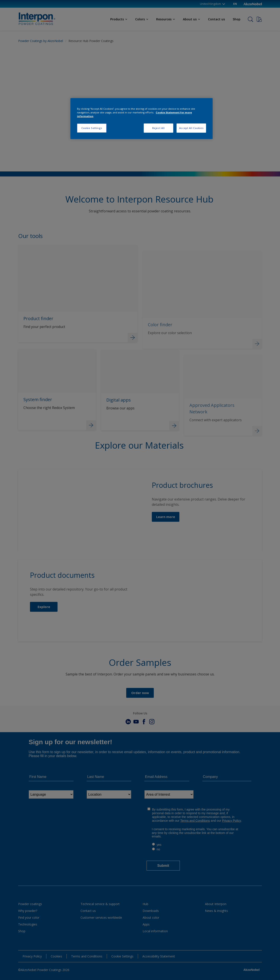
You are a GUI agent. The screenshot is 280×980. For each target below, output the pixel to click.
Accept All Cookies (191, 128)
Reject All (158, 128)
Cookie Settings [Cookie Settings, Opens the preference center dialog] (92, 128)
